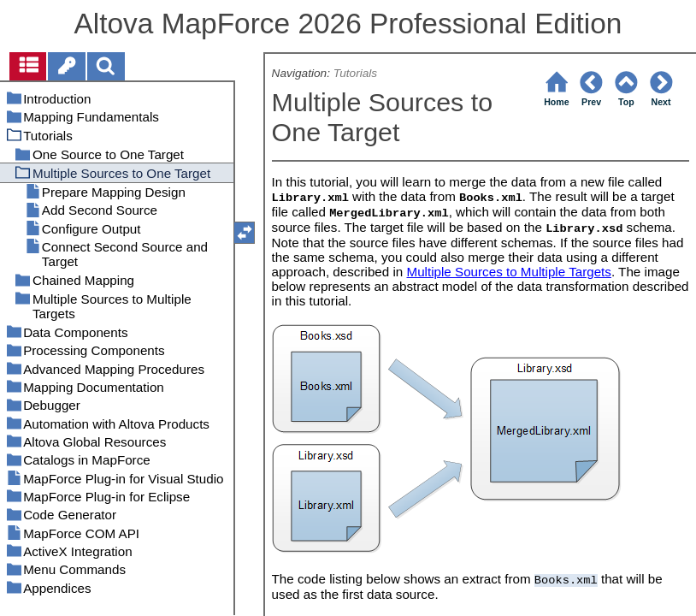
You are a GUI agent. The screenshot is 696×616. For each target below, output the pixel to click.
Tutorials (355, 73)
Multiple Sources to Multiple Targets (508, 272)
